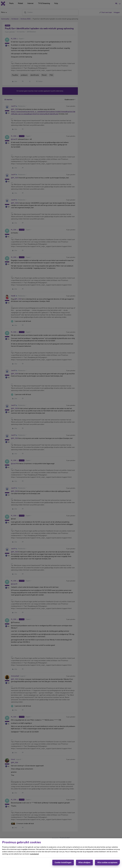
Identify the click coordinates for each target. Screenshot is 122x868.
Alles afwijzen (84, 863)
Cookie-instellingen (63, 863)
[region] (61, 853)
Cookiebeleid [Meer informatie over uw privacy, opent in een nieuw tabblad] (34, 854)
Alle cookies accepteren (107, 863)
